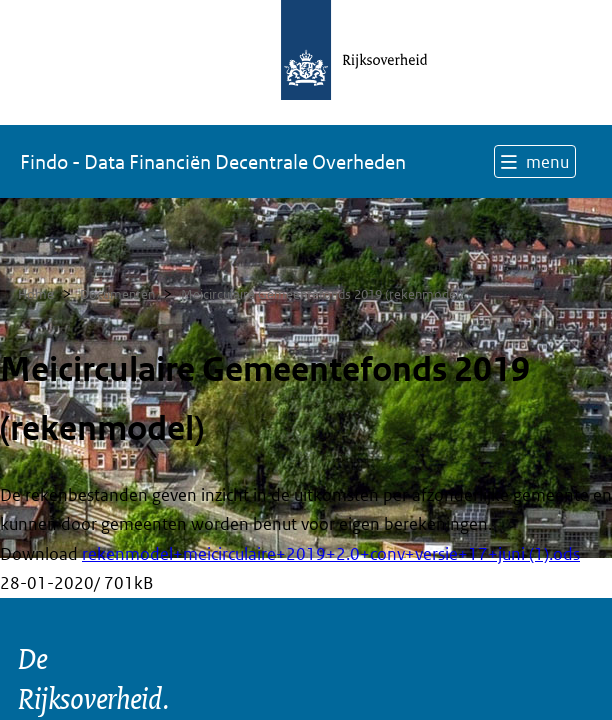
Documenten (117, 294)
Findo (213, 162)
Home (36, 294)
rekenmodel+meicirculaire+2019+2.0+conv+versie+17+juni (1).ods (331, 554)
